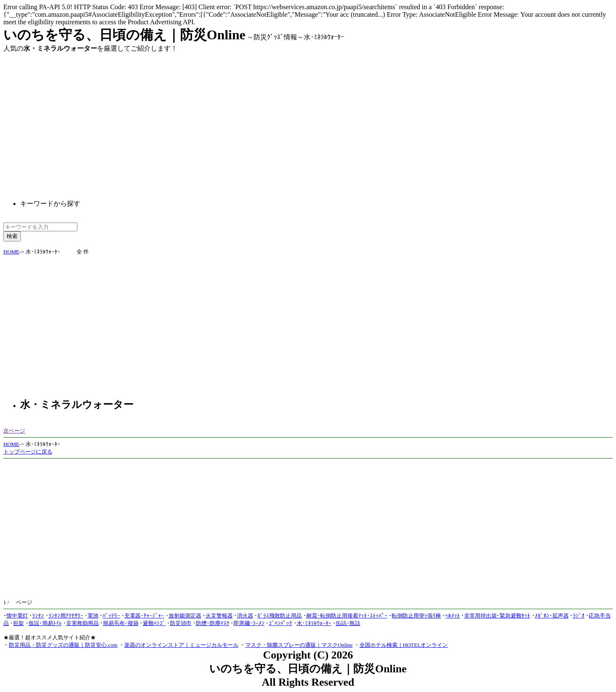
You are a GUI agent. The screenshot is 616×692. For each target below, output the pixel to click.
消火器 (245, 616)
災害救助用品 (82, 623)
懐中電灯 (17, 616)
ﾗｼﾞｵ (579, 616)
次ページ (14, 431)
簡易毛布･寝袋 (121, 623)
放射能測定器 (185, 616)
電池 (93, 616)
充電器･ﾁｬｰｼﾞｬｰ (144, 616)
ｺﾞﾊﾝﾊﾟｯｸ (280, 623)
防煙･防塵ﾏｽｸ (213, 623)
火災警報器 (219, 616)
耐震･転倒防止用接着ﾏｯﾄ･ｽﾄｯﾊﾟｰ (347, 616)
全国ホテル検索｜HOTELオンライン (404, 645)
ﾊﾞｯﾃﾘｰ (111, 616)
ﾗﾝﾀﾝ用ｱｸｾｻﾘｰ (66, 616)
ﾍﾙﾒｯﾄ (453, 616)
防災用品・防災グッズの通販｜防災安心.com (63, 645)
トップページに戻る (28, 452)
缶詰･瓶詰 (348, 623)
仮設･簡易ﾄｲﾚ (45, 623)
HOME (11, 252)
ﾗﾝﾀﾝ (38, 616)
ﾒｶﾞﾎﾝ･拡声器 (552, 616)
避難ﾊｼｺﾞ (154, 623)
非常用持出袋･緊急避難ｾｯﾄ (497, 616)
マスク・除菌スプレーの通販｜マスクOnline (299, 645)
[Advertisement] (74, 119)
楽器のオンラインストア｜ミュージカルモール (181, 645)
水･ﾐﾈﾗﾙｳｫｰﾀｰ (314, 623)
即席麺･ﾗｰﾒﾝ (249, 623)
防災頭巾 (181, 623)
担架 (18, 623)
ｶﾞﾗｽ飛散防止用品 (280, 616)
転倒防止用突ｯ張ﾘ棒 (416, 616)
